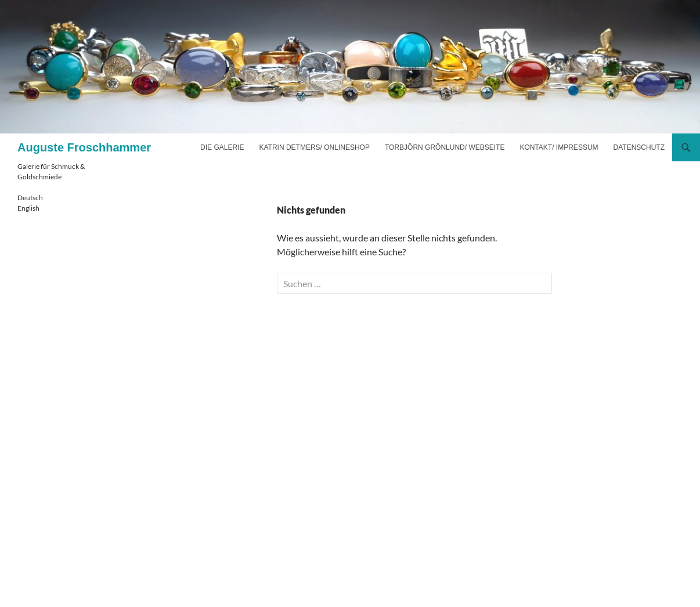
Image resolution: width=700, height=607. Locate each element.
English (28, 208)
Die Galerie (222, 147)
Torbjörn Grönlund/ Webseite (445, 147)
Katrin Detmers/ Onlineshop (314, 147)
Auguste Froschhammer (84, 147)
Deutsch (30, 198)
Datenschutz (639, 147)
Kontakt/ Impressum (559, 147)
